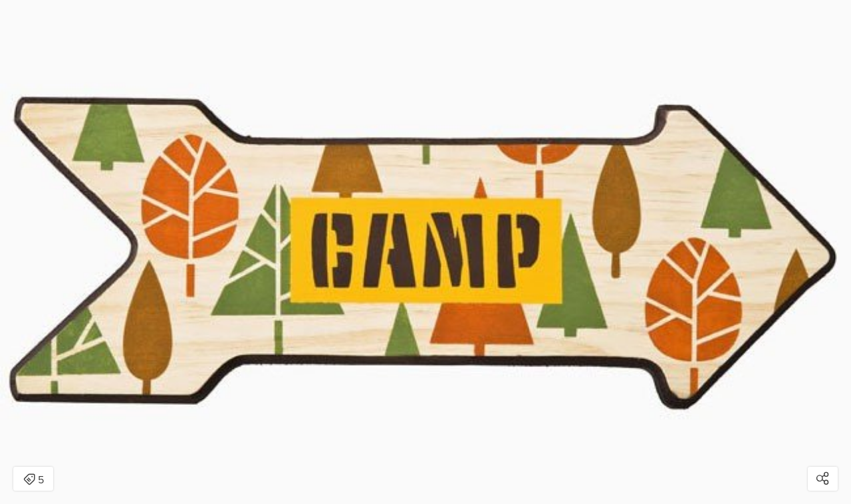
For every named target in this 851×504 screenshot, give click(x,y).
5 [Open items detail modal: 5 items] (34, 480)
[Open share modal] (823, 479)
